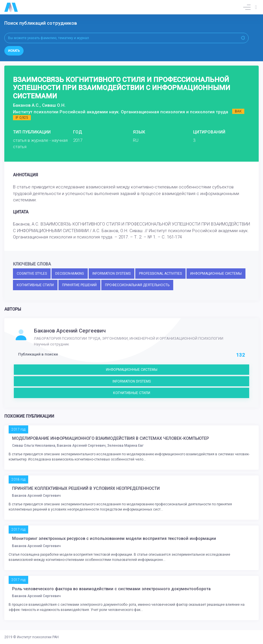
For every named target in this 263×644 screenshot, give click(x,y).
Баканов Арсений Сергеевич (70, 331)
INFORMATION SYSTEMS (112, 274)
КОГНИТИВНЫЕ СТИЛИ (35, 285)
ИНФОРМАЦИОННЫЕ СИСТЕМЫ (216, 274)
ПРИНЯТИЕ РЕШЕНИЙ (79, 285)
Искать (14, 51)
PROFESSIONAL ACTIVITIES (160, 274)
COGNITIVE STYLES (32, 274)
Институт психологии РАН (38, 637)
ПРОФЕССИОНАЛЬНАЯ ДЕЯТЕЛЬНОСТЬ (137, 285)
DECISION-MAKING (70, 274)
